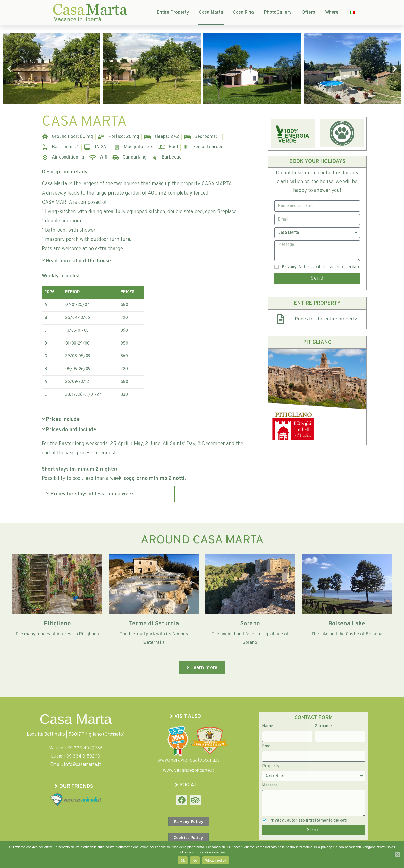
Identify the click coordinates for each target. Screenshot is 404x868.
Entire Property (173, 12)
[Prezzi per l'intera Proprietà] (281, 319)
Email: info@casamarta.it (76, 765)
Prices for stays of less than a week (92, 494)
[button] (9, 69)
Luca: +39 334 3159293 (76, 756)
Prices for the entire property (326, 319)
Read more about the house (78, 261)
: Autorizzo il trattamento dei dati (321, 267)
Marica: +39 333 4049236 (76, 748)
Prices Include (63, 420)
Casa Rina (243, 12)
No (195, 860)
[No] (397, 855)
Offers (308, 12)
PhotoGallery (278, 12)
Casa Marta (211, 12)
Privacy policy (216, 860)
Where (332, 12)
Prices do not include (71, 430)
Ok (183, 860)
